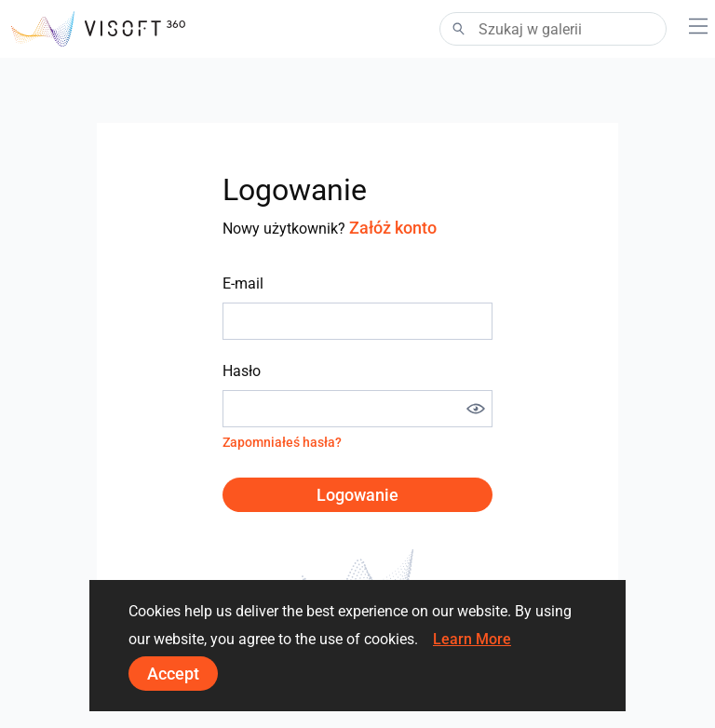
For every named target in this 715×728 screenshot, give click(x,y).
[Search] (553, 29)
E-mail (243, 283)
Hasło (242, 371)
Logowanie (357, 495)
